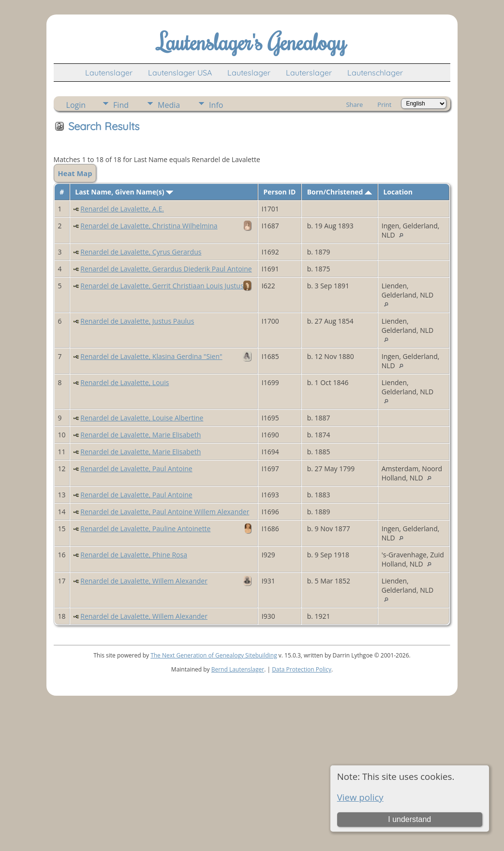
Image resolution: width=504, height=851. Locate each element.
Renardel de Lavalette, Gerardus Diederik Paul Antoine (166, 269)
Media (169, 105)
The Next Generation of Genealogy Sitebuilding (214, 655)
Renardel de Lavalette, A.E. (122, 209)
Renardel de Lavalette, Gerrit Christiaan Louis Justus (162, 286)
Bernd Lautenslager (238, 669)
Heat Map (75, 173)
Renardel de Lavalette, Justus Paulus (137, 321)
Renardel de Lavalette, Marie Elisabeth (141, 435)
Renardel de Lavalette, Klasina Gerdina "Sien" (151, 356)
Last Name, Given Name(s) (124, 192)
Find (121, 105)
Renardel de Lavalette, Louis (125, 382)
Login (76, 105)
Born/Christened (340, 192)
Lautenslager (109, 73)
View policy (360, 797)
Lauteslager (249, 73)
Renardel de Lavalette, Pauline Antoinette (145, 529)
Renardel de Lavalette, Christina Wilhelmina (149, 226)
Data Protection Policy (302, 669)
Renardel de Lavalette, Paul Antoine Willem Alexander (165, 512)
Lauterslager (309, 73)
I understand (409, 819)
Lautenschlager (375, 73)
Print (384, 105)
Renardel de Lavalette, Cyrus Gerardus (141, 252)
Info (216, 105)
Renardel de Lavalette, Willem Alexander (144, 581)
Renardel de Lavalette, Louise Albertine (142, 418)
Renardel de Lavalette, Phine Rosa (134, 555)
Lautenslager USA (180, 73)
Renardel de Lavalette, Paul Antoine (136, 469)
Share (354, 105)
